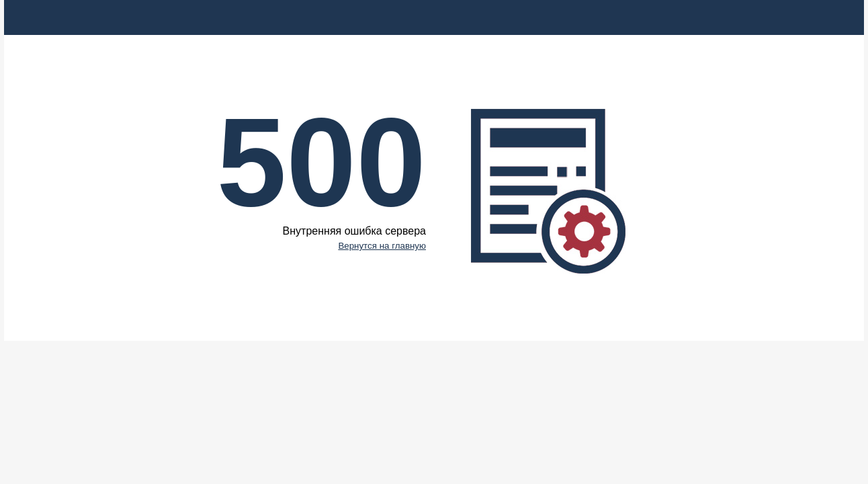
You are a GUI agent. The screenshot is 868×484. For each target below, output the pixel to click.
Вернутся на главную (382, 246)
